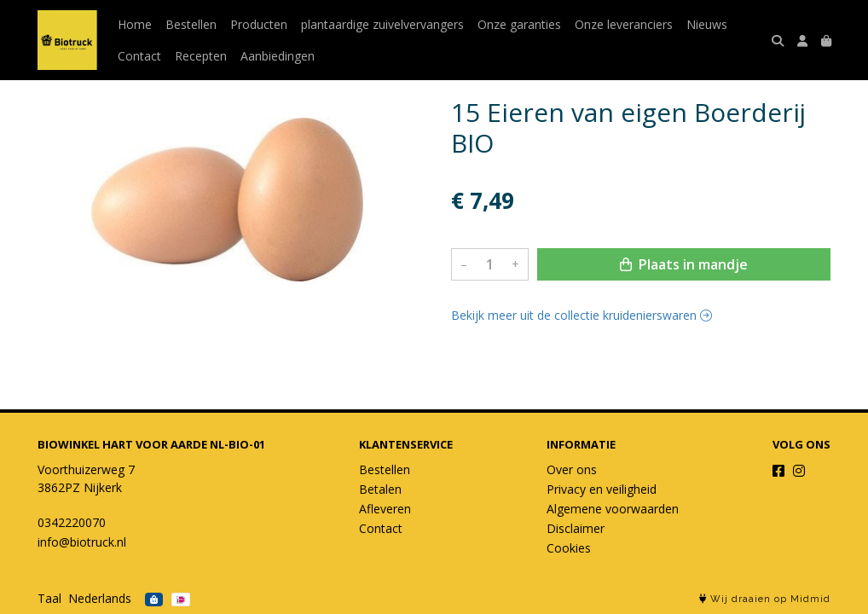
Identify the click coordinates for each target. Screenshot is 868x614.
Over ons (572, 469)
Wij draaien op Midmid (765, 599)
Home (135, 24)
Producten (259, 24)
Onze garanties (519, 24)
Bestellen (191, 24)
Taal (49, 598)
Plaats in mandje (684, 264)
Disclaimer (576, 528)
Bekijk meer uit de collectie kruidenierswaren (582, 315)
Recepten (201, 56)
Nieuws (707, 24)
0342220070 (72, 522)
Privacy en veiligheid (602, 489)
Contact (139, 56)
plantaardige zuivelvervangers (382, 24)
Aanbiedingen (278, 56)
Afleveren (385, 509)
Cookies (569, 548)
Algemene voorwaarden (613, 509)
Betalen (380, 489)
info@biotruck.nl (82, 542)
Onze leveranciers (624, 24)
